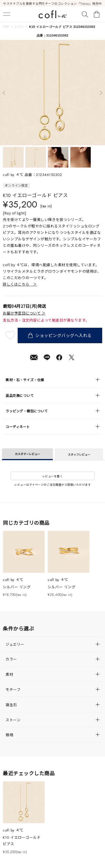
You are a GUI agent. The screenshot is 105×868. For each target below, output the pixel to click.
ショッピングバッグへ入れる (60, 335)
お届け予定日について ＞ (24, 313)
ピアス (19, 27)
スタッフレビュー (79, 454)
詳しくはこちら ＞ (20, 284)
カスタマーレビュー (27, 454)
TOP (6, 27)
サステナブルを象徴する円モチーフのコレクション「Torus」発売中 (53, 3)
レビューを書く (53, 476)
